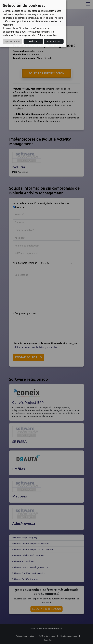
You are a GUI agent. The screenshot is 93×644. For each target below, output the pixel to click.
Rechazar (33, 41)
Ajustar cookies (13, 41)
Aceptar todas (54, 41)
